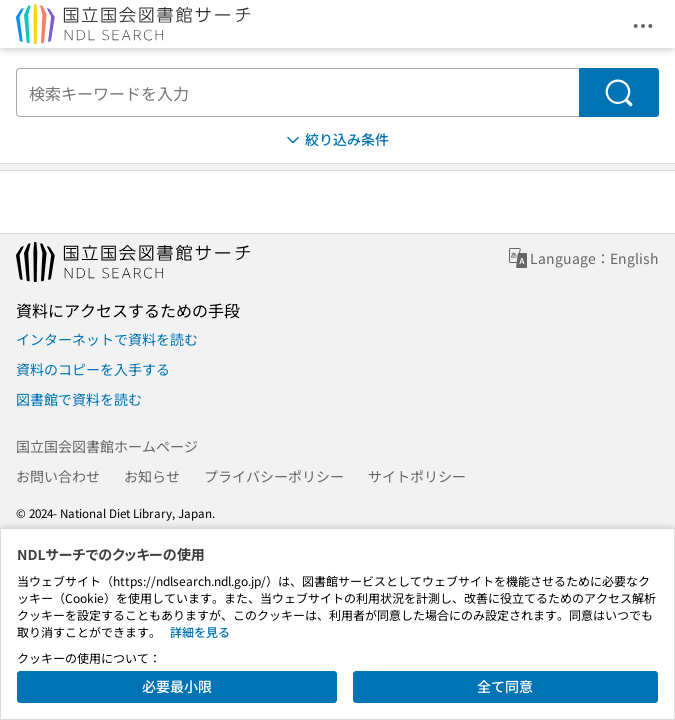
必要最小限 (177, 686)
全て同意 (505, 686)
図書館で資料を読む (79, 399)
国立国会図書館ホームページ (107, 446)
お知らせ (152, 476)
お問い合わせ (58, 476)
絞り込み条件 (336, 139)
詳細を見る (200, 631)
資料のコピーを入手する (93, 369)
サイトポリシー (417, 476)
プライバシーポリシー (274, 476)
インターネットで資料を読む (107, 339)
